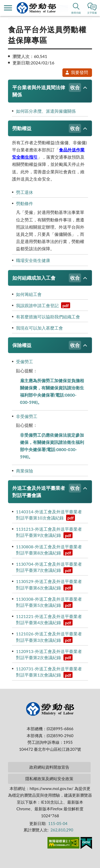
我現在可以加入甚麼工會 (39, 328)
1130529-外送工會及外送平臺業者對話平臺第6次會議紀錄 (49, 585)
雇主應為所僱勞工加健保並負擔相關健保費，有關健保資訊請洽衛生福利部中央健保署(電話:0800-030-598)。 (52, 391)
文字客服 (92, 13)
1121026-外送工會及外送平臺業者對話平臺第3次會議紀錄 (49, 637)
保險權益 (47, 345)
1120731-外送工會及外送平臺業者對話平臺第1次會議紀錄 (49, 672)
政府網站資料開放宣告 (49, 767)
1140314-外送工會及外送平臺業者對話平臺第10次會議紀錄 (49, 515)
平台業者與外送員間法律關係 (47, 90)
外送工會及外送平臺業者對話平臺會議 (47, 491)
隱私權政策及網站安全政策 (49, 779)
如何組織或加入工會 (47, 278)
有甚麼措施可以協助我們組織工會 (48, 317)
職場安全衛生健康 (33, 260)
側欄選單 (8, 8)
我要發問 (77, 72)
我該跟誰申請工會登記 (43, 305)
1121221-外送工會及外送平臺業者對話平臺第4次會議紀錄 (49, 620)
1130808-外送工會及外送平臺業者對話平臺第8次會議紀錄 (49, 550)
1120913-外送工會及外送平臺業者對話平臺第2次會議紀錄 (49, 655)
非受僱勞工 (27, 416)
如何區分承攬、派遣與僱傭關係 (46, 111)
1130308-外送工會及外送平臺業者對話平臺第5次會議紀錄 (49, 602)
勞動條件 (25, 203)
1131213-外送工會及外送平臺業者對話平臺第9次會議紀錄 (49, 532)
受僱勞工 (25, 361)
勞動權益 (47, 128)
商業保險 (25, 471)
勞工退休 (25, 192)
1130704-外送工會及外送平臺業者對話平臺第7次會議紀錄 (49, 567)
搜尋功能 (76, 13)
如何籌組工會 (29, 294)
